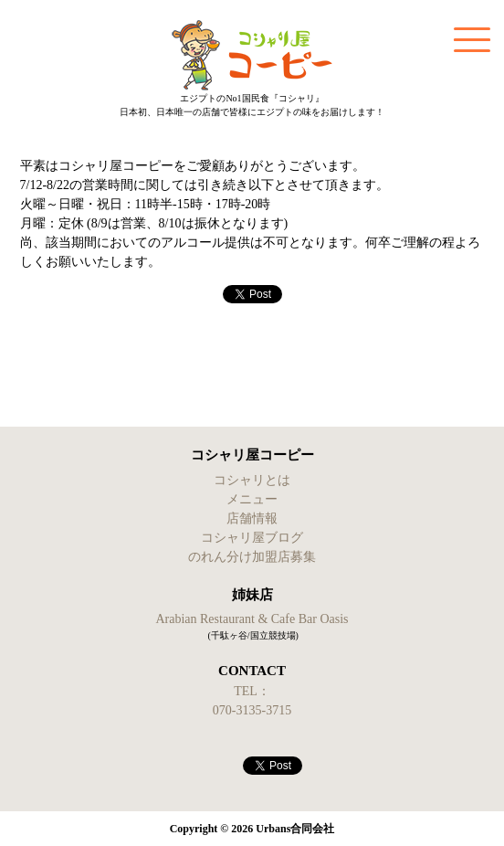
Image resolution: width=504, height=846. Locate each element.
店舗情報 (252, 518)
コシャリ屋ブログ (252, 538)
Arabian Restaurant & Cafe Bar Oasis (252, 619)
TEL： (252, 691)
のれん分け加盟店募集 (252, 557)
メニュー (252, 499)
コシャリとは (252, 480)
